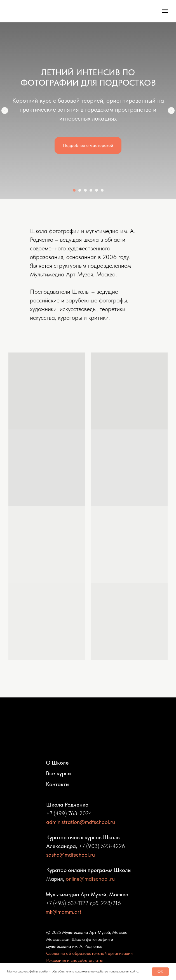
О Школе (57, 763)
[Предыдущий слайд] (5, 111)
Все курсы (59, 773)
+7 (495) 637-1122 (67, 903)
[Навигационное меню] (165, 11)
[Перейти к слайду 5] (97, 190)
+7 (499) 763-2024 (69, 813)
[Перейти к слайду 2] (80, 190)
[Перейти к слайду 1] (74, 190)
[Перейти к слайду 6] (102, 190)
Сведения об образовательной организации (89, 953)
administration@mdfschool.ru (81, 822)
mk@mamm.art (64, 912)
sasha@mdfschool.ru (71, 855)
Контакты (58, 784)
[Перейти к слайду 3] (85, 190)
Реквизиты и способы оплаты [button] (74, 960)
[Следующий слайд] (171, 111)
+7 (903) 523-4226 (102, 846)
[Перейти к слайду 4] (91, 190)
